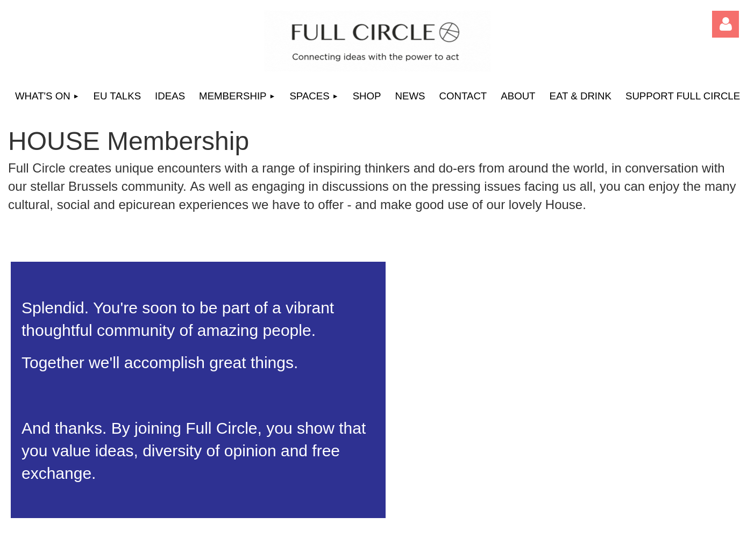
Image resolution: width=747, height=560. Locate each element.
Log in (725, 24)
